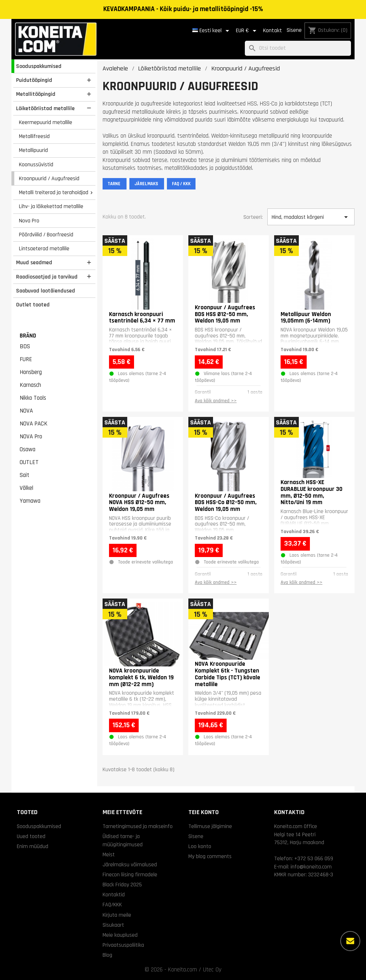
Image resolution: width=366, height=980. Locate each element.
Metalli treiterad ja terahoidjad (54, 192)
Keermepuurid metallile (46, 122)
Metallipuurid (33, 150)
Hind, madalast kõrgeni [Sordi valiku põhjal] (311, 217)
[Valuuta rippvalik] (247, 31)
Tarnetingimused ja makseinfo (138, 826)
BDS (25, 346)
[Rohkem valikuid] (350, 941)
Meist (109, 855)
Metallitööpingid (36, 94)
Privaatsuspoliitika (123, 945)
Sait (24, 475)
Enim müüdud (33, 846)
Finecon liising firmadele (130, 875)
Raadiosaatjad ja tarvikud (47, 277)
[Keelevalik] (212, 31)
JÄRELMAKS (147, 184)
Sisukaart (113, 925)
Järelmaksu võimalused (130, 865)
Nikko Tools (33, 398)
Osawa (28, 449)
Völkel (26, 488)
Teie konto (204, 812)
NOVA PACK (34, 424)
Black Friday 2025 (122, 885)
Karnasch (30, 385)
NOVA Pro (31, 437)
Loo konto (200, 846)
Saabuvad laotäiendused (46, 291)
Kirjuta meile (117, 915)
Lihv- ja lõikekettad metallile (51, 206)
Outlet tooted (33, 305)
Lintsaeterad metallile (44, 248)
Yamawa (30, 501)
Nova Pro (29, 221)
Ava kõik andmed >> (216, 401)
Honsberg (31, 372)
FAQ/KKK (112, 905)
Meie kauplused (120, 935)
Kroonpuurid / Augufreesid (49, 178)
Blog (107, 955)
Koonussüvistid (36, 164)
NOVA (26, 411)
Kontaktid (114, 895)
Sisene (294, 30)
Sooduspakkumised (39, 66)
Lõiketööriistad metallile (45, 108)
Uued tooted (31, 836)
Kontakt (273, 31)
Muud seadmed (34, 262)
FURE (26, 359)
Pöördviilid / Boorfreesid (46, 235)
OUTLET (29, 462)
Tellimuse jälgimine (210, 826)
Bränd (28, 336)
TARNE (115, 184)
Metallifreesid (34, 136)
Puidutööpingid (34, 80)
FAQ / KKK (181, 184)
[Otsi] (298, 48)
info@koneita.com (311, 867)
